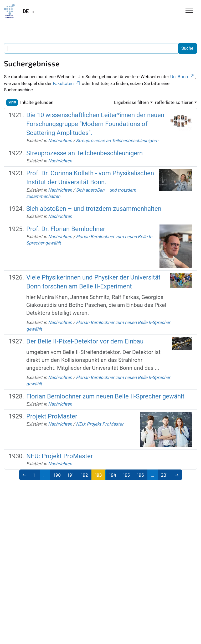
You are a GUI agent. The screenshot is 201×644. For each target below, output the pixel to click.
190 (57, 475)
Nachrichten (60, 141)
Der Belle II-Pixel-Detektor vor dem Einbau (85, 341)
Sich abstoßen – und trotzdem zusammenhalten (94, 209)
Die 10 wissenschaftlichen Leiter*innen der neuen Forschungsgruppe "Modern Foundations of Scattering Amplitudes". (95, 124)
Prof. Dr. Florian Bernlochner (66, 229)
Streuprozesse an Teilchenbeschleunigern (117, 141)
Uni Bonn (183, 77)
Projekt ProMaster (52, 416)
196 (140, 475)
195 (126, 475)
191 (71, 475)
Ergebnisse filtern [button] (131, 102)
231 (164, 475)
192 (84, 475)
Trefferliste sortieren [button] (173, 102)
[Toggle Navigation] (189, 11)
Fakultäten (67, 83)
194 (113, 475)
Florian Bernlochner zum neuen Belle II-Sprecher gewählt (105, 396)
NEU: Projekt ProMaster (100, 424)
